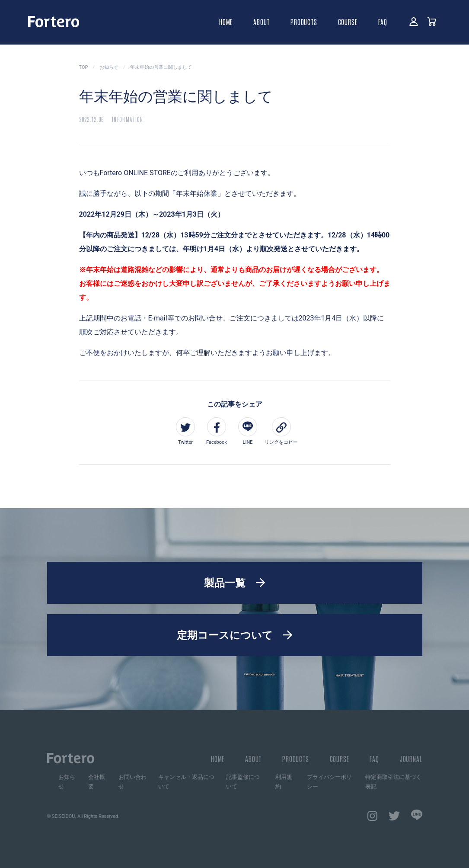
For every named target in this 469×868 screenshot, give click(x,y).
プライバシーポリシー (329, 782)
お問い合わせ (132, 782)
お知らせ (67, 782)
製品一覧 (225, 583)
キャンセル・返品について (186, 782)
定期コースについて (225, 635)
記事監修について (243, 782)
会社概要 (97, 782)
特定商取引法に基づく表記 (393, 782)
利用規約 (284, 782)
